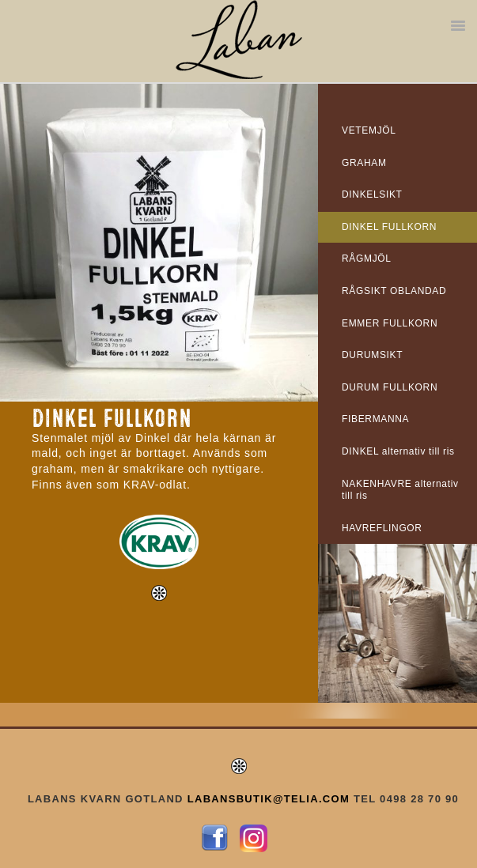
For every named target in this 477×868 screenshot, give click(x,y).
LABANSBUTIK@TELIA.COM (269, 799)
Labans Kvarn (239, 40)
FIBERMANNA (375, 419)
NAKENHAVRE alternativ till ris (400, 490)
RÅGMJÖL (367, 259)
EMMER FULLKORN (390, 323)
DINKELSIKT (372, 194)
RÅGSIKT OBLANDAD (394, 291)
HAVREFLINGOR (382, 528)
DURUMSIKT (372, 355)
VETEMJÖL (369, 130)
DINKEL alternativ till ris (398, 451)
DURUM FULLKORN (390, 387)
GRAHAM (364, 163)
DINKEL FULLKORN (389, 227)
